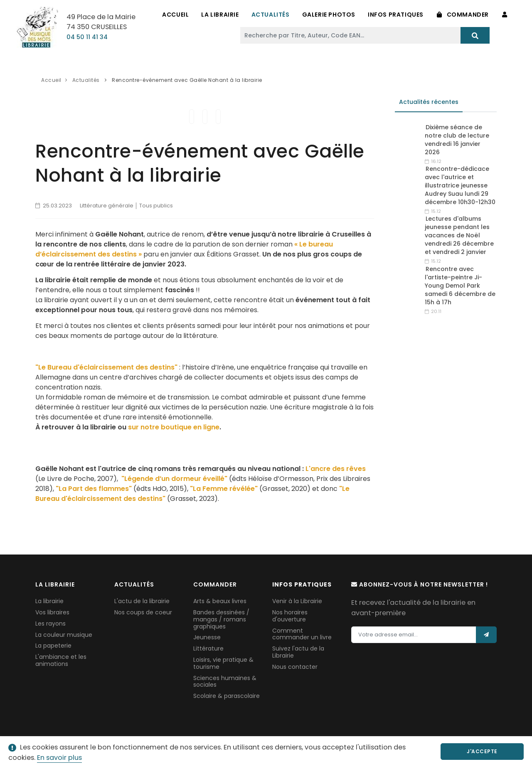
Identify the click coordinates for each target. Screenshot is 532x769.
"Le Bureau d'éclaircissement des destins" (106, 367)
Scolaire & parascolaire (227, 696)
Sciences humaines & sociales (225, 682)
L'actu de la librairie (142, 601)
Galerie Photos (329, 15)
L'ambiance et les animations (61, 660)
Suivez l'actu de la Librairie (298, 652)
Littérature (208, 648)
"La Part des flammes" (94, 489)
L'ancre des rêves (336, 469)
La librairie (49, 601)
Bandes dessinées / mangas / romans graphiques (221, 619)
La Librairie (220, 15)
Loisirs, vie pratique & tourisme (223, 663)
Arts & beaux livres (220, 601)
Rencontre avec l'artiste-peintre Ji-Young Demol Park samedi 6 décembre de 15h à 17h (460, 286)
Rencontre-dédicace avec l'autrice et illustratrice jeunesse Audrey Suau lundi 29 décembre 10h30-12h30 (460, 185)
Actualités (271, 15)
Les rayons (50, 624)
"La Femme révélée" (224, 489)
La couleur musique (64, 635)
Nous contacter (295, 667)
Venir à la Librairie (297, 601)
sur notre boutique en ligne (174, 427)
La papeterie (53, 646)
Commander (463, 15)
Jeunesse (207, 637)
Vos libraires (52, 612)
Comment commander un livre (302, 634)
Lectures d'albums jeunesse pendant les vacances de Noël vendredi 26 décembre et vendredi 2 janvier (459, 235)
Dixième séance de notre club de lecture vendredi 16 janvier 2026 (457, 140)
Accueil (175, 15)
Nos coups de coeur (143, 612)
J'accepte (482, 751)
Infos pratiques (396, 15)
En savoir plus (59, 758)
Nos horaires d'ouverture (290, 616)
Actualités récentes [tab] (429, 102)
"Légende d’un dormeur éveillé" (174, 479)
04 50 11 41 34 (87, 37)
